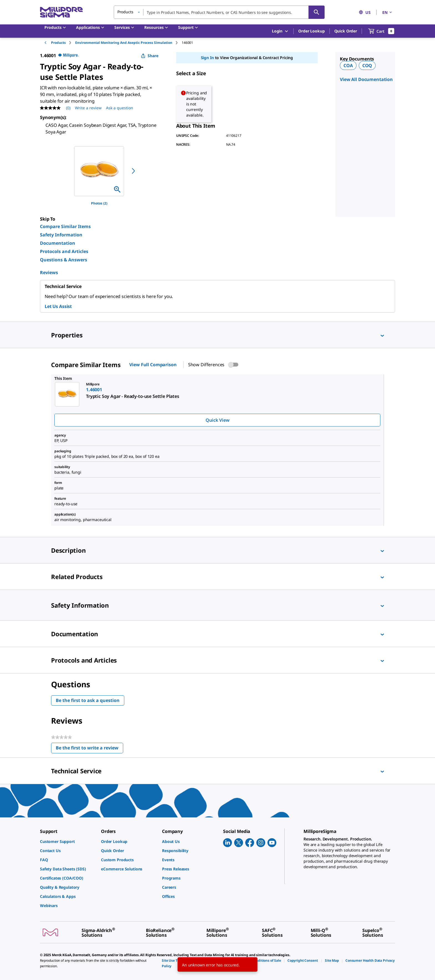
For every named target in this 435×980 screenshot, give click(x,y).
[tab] (63, 43)
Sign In (207, 58)
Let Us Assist (58, 306)
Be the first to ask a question (88, 700)
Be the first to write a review (89, 749)
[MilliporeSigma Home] (61, 12)
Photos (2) (99, 203)
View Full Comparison (153, 365)
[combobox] (219, 12)
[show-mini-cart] (381, 31)
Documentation (58, 243)
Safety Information (61, 235)
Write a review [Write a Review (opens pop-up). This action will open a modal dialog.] (88, 108)
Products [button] (125, 12)
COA (348, 65)
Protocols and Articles (64, 251)
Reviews (49, 272)
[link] (68, 841)
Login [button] (280, 31)
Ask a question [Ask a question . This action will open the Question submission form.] (120, 108)
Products (58, 43)
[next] (133, 171)
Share (150, 56)
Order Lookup (311, 31)
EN (388, 12)
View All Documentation (366, 79)
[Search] (317, 12)
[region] (99, 171)
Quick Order (346, 31)
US (365, 12)
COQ (367, 65)
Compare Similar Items (65, 226)
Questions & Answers (64, 260)
